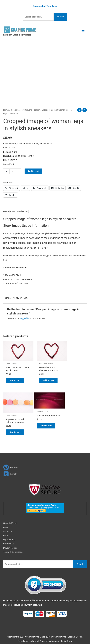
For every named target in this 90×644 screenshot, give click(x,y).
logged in (24, 318)
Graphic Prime (10, 520)
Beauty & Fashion (32, 109)
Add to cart (33, 170)
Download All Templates (45, 6)
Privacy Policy (10, 544)
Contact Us (9, 540)
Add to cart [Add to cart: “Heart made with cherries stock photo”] (16, 378)
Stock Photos (16, 109)
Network (34, 638)
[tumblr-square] (10, 470)
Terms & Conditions (13, 548)
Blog (5, 524)
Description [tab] (9, 211)
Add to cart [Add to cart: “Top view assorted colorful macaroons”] (73, 378)
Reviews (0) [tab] (23, 211)
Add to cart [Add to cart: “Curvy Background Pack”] (16, 427)
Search (60, 16)
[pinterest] (11, 464)
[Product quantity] (12, 171)
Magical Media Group (62, 638)
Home (6, 109)
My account (9, 536)
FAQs (6, 532)
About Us (8, 528)
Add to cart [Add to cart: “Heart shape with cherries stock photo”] (44, 378)
